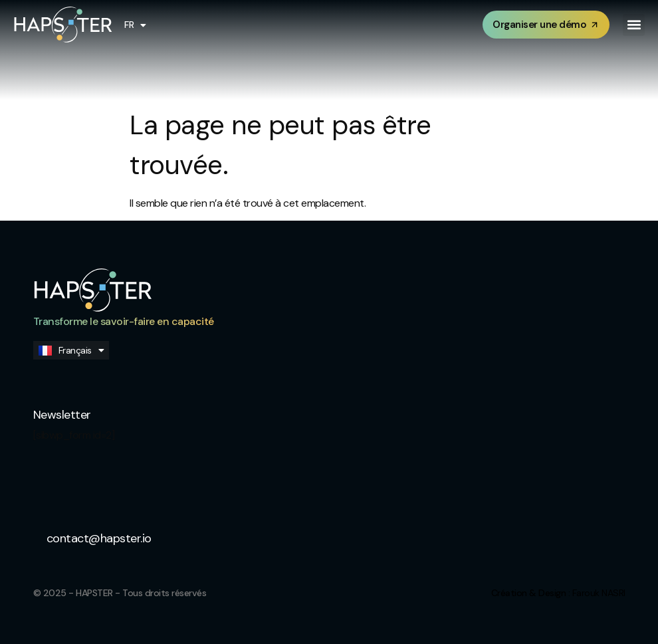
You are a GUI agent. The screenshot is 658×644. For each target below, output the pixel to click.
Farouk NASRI (599, 593)
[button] (634, 25)
